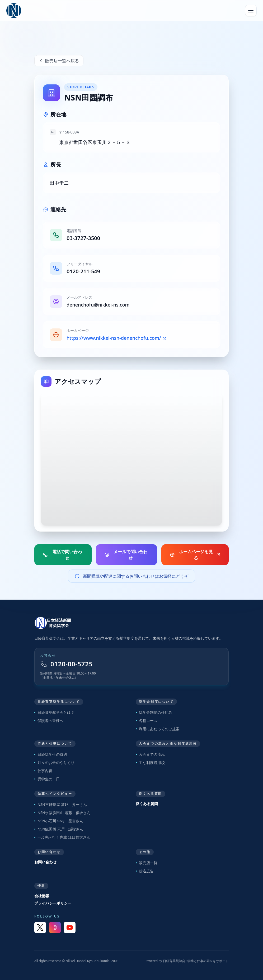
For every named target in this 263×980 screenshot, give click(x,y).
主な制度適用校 (150, 763)
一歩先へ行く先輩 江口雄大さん (62, 837)
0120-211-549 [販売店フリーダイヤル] (83, 271)
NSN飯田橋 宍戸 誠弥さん (59, 829)
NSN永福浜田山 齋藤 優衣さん (62, 813)
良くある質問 (147, 804)
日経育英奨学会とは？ (54, 712)
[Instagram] (55, 928)
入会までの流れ (150, 754)
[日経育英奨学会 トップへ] (14, 11)
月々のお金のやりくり (54, 763)
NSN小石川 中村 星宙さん (59, 821)
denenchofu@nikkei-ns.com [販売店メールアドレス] (98, 305)
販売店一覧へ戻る (59, 61)
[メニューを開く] (251, 11)
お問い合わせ (45, 862)
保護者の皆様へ (49, 721)
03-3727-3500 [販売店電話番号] (83, 238)
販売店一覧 (147, 863)
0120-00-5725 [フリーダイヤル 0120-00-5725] (66, 664)
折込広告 (145, 871)
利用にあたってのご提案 (158, 729)
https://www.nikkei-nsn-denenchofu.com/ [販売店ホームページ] (116, 338)
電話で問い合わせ (62, 555)
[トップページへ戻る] (131, 623)
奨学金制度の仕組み (154, 712)
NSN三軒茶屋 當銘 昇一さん (61, 804)
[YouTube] (70, 928)
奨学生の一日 (47, 779)
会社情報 (42, 896)
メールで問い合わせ (126, 555)
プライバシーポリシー (53, 903)
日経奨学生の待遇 (51, 754)
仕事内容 (43, 771)
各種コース (147, 721)
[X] (40, 928)
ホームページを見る (195, 555)
